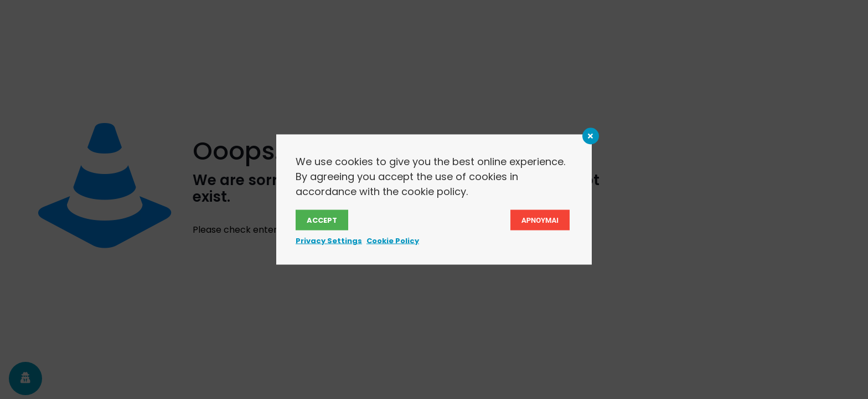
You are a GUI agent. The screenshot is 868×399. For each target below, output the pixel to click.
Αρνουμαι (540, 220)
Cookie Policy (393, 241)
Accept (322, 220)
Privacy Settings (329, 241)
